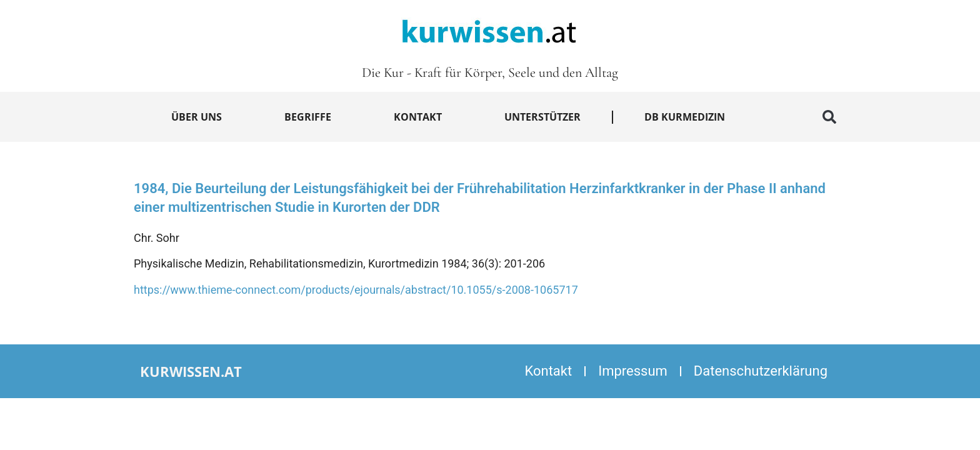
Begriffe (308, 117)
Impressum (633, 371)
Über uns (197, 117)
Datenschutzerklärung (761, 371)
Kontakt (418, 117)
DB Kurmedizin (685, 117)
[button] (829, 117)
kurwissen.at (191, 371)
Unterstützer (542, 117)
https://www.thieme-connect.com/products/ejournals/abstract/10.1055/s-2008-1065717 (356, 290)
